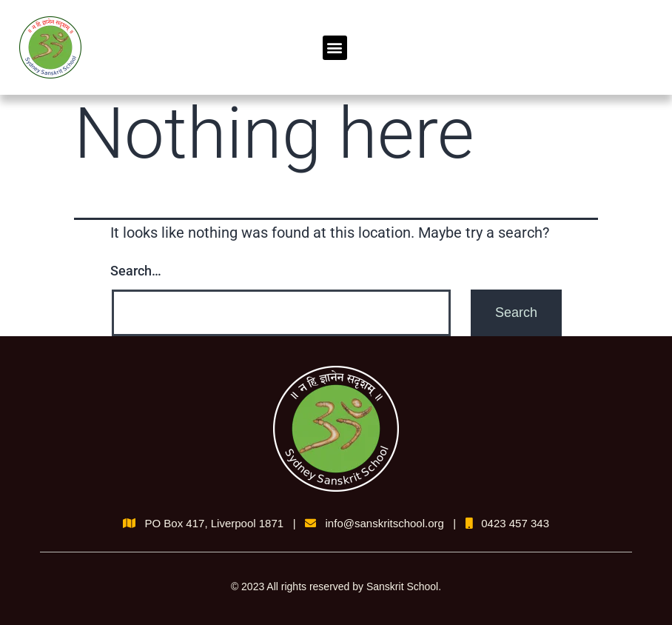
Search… (136, 271)
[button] (335, 48)
